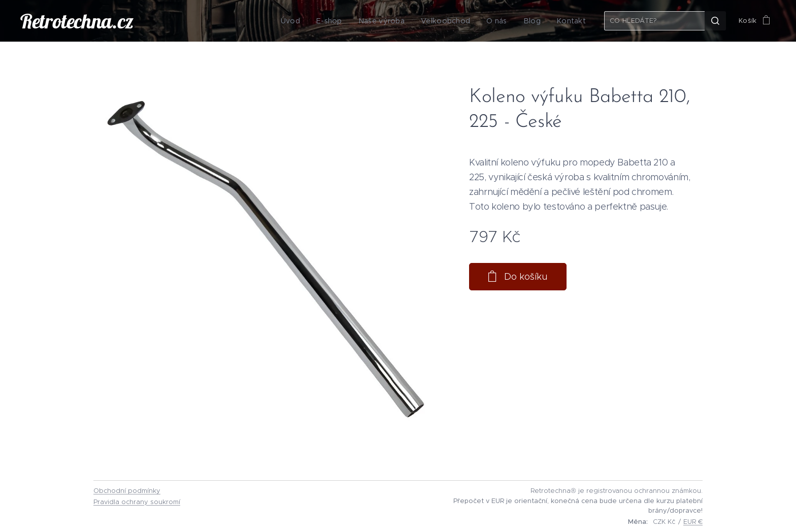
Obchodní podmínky (127, 491)
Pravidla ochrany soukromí (137, 502)
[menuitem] (306, 21)
